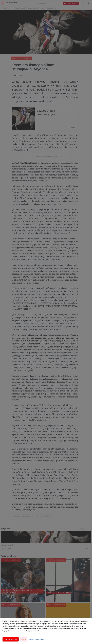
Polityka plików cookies (37, 639)
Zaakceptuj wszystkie (11, 639)
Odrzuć (23, 639)
